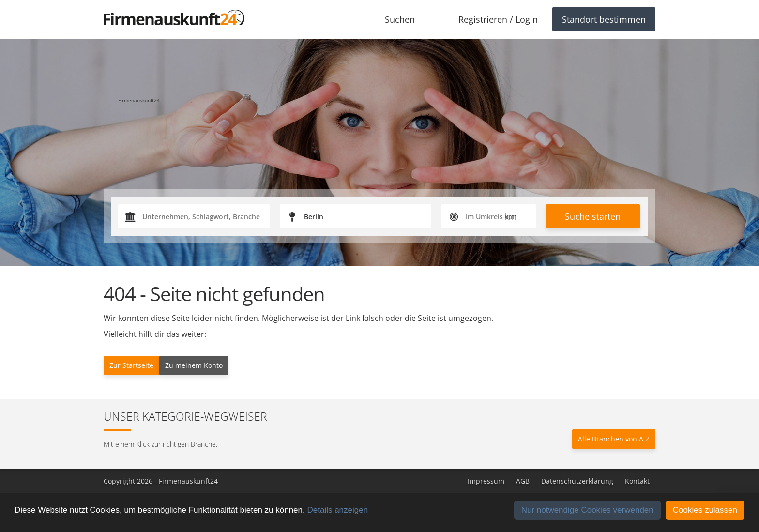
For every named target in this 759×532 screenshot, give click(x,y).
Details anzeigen (337, 510)
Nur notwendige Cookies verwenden (587, 510)
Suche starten (593, 216)
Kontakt (637, 481)
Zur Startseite (131, 365)
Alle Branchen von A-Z (614, 439)
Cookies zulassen (705, 510)
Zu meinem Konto (194, 365)
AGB (523, 481)
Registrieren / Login (498, 19)
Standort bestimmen (604, 19)
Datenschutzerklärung (577, 481)
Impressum (486, 481)
